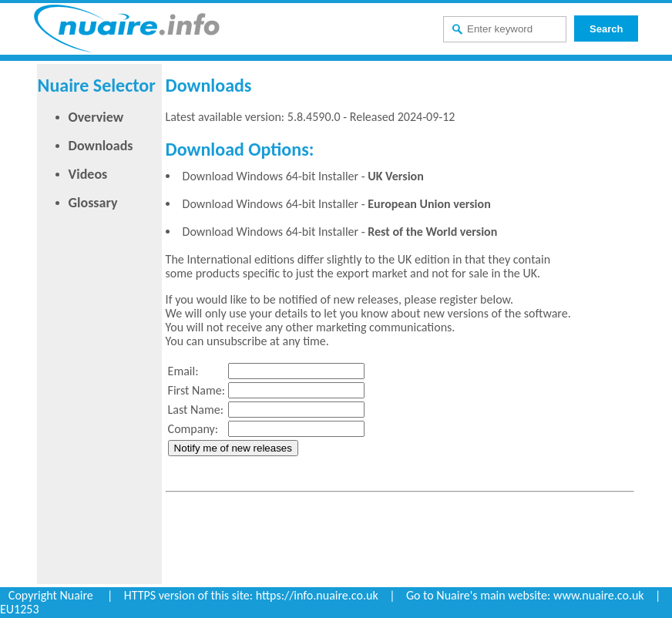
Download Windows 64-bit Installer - (303, 176)
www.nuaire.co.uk (599, 595)
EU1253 (20, 609)
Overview (96, 117)
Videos (88, 174)
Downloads (101, 146)
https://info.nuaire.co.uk (317, 595)
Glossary (93, 203)
